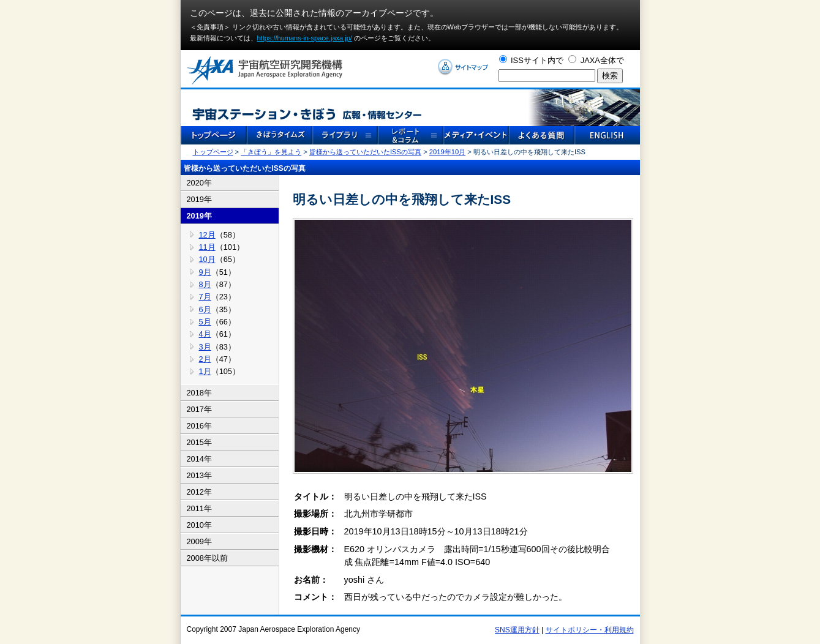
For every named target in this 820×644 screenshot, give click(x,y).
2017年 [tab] (199, 409)
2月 (205, 359)
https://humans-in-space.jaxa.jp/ (305, 38)
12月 (207, 235)
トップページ (213, 152)
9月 (205, 272)
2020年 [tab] (199, 183)
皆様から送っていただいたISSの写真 (365, 152)
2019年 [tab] (199, 199)
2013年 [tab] (199, 475)
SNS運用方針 (517, 630)
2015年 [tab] (199, 442)
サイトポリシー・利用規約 (590, 630)
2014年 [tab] (199, 459)
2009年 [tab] (199, 541)
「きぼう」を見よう (271, 152)
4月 (205, 334)
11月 (207, 247)
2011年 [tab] (199, 508)
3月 (205, 347)
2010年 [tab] (199, 525)
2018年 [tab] (199, 393)
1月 (205, 371)
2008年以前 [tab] (207, 558)
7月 (205, 297)
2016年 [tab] (199, 426)
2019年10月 (447, 152)
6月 (205, 309)
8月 (205, 284)
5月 (205, 322)
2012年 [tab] (199, 492)
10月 (207, 259)
